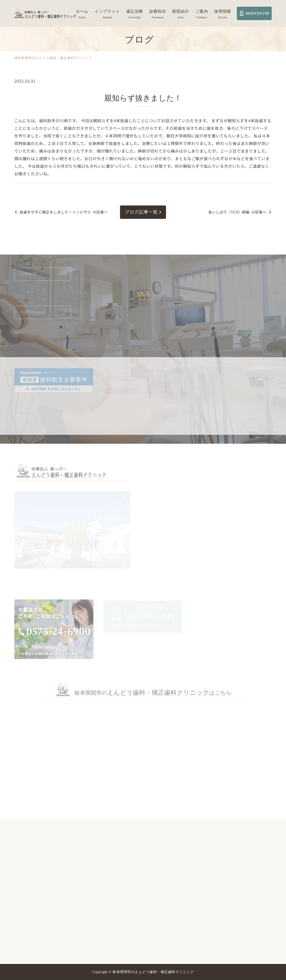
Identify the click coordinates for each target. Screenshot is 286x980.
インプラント (107, 11)
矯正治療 (135, 11)
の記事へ (64, 212)
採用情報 (223, 11)
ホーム (82, 11)
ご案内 (202, 11)
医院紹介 (181, 11)
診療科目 (158, 11)
